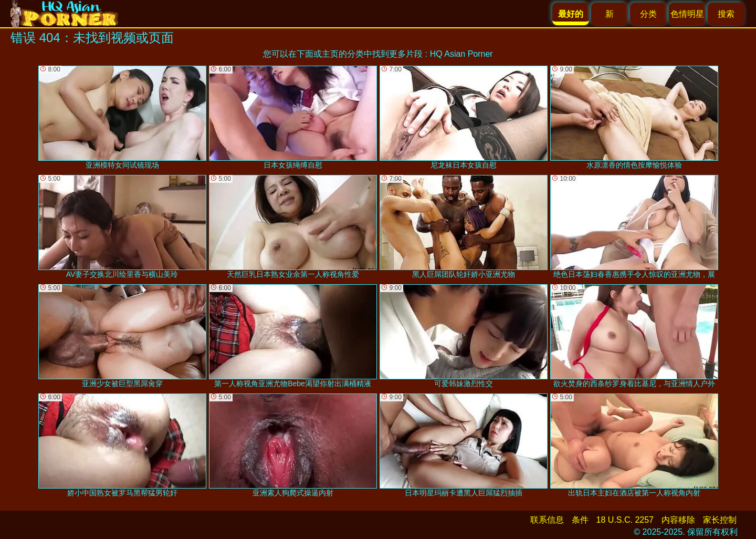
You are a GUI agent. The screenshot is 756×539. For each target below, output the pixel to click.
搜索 (726, 14)
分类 (648, 14)
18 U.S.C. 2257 (625, 520)
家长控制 (720, 520)
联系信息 (547, 520)
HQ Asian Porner (461, 54)
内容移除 (678, 520)
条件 (580, 520)
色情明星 (687, 14)
